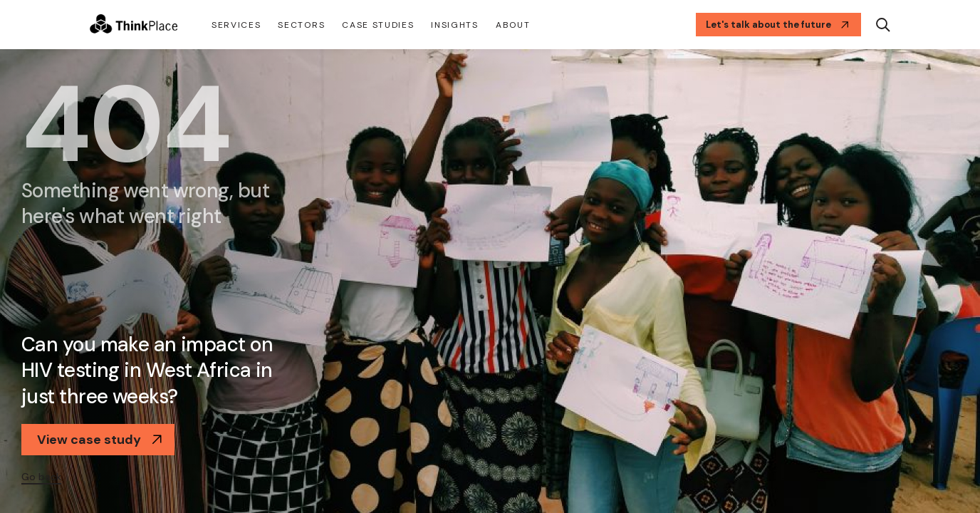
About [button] (513, 25)
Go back (41, 477)
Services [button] (236, 25)
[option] (490, 281)
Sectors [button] (301, 25)
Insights (454, 25)
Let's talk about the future (777, 25)
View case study (100, 440)
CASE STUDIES (378, 25)
